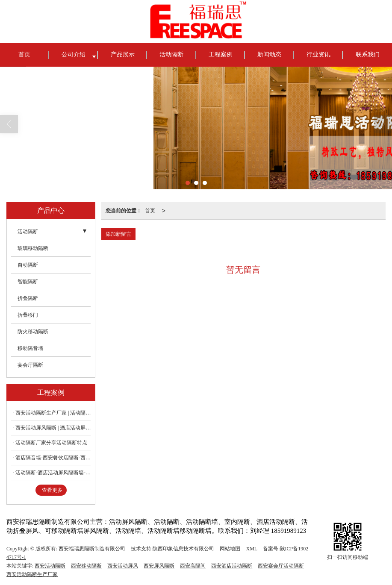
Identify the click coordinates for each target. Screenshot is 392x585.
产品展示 (123, 54)
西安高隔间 (193, 566)
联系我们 (368, 54)
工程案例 (221, 54)
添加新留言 (118, 234)
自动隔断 (28, 265)
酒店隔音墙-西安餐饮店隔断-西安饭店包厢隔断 (53, 458)
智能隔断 (28, 282)
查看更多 (52, 490)
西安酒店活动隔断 (232, 566)
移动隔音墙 (30, 348)
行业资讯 (318, 54)
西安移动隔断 (86, 566)
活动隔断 (171, 54)
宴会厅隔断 (30, 365)
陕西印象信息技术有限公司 (183, 549)
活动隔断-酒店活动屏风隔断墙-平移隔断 (53, 473)
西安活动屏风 (123, 566)
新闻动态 (269, 54)
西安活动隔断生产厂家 (32, 574)
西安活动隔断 (50, 566)
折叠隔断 (28, 298)
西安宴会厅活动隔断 (281, 566)
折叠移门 (28, 315)
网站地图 (230, 549)
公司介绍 (74, 54)
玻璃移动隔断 (33, 248)
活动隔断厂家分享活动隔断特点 (51, 443)
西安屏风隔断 (159, 566)
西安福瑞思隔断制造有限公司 (92, 549)
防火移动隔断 (33, 332)
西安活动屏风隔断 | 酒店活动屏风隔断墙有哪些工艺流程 (53, 428)
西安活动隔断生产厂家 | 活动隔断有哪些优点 (53, 413)
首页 (24, 54)
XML (252, 549)
